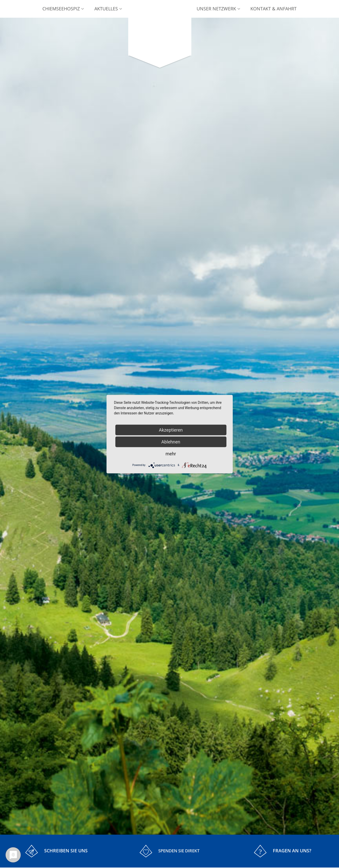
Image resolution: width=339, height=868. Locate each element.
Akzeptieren (171, 430)
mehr (171, 453)
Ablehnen (171, 442)
